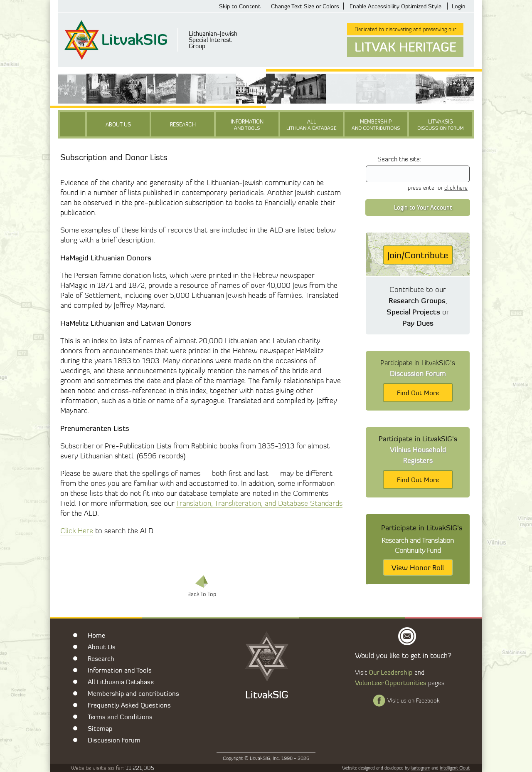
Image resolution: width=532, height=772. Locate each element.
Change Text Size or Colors (305, 6)
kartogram (420, 768)
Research (183, 124)
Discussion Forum (114, 740)
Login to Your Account (423, 207)
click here (456, 188)
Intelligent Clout (455, 768)
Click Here (77, 531)
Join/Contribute (418, 255)
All (312, 125)
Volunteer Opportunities (391, 683)
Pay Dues (418, 323)
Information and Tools (120, 670)
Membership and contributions (133, 693)
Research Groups (417, 300)
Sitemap (100, 728)
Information (247, 125)
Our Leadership (391, 672)
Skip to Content (240, 6)
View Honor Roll (418, 567)
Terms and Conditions (120, 717)
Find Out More (418, 393)
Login (459, 6)
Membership (376, 125)
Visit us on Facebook (413, 700)
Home (96, 635)
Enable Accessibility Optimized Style (395, 6)
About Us (118, 124)
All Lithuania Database (121, 682)
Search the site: (399, 159)
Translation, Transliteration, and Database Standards (259, 503)
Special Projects (413, 312)
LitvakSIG (440, 125)
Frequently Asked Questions (129, 705)
